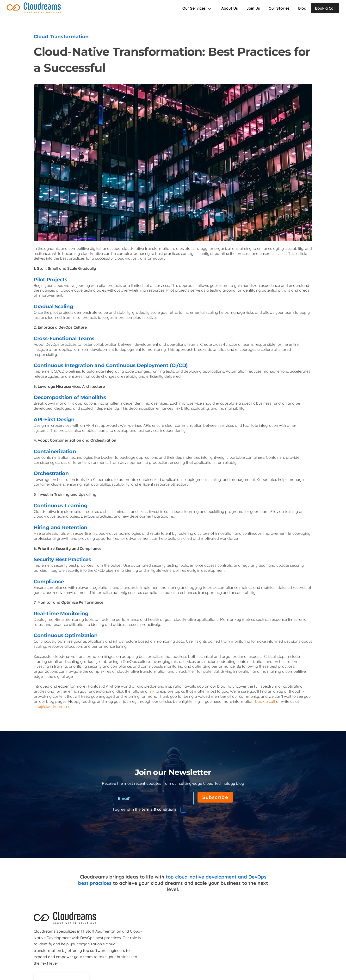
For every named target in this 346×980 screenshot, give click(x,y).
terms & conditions (159, 809)
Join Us (253, 8)
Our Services (198, 8)
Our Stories (279, 8)
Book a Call (325, 8)
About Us (230, 8)
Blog (302, 8)
